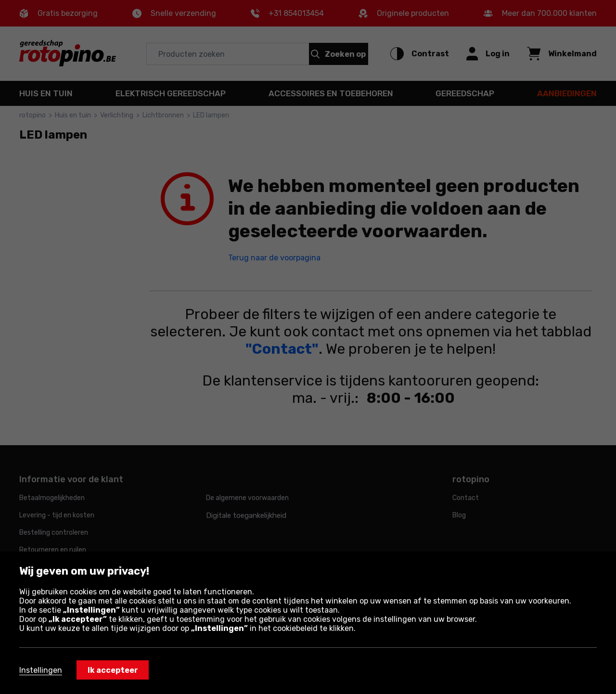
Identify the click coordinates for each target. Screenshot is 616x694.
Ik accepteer (113, 670)
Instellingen (41, 670)
